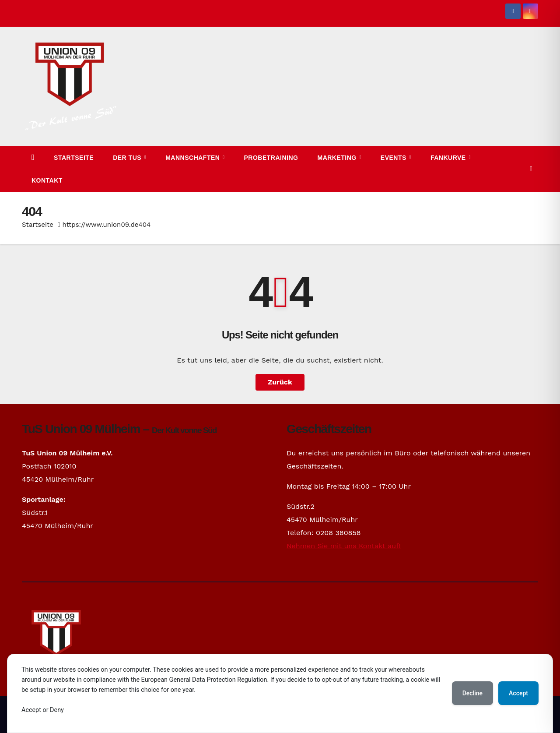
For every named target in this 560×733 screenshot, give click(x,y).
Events (394, 158)
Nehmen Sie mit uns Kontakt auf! (344, 546)
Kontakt (47, 180)
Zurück (280, 382)
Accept (518, 693)
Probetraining (271, 158)
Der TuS (128, 158)
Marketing (338, 158)
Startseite (74, 158)
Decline (472, 693)
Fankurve (449, 158)
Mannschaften (194, 158)
